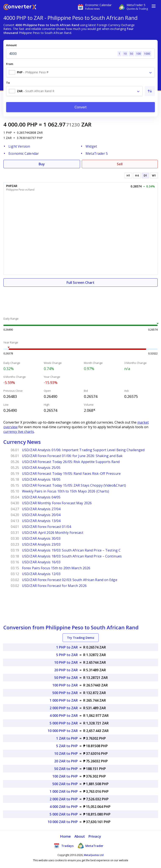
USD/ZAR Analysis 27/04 (41, 509)
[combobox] (80, 72)
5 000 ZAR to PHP (64, 814)
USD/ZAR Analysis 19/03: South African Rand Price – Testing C (71, 550)
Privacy (95, 836)
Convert (81, 107)
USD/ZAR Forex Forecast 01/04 (46, 527)
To (8, 83)
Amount (11, 45)
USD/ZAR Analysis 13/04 (41, 521)
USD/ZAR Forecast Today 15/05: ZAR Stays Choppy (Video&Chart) (74, 485)
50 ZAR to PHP (66, 769)
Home (65, 836)
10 (125, 54)
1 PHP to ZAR (67, 647)
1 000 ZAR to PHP (64, 791)
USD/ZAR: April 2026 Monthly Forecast (53, 533)
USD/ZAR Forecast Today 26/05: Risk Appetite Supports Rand (71, 462)
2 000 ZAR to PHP (64, 799)
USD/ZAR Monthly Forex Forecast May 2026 (57, 503)
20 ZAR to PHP (66, 761)
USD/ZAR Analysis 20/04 (41, 515)
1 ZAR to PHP (67, 738)
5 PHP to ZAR (67, 655)
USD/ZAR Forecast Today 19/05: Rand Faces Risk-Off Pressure (71, 474)
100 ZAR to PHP (65, 776)
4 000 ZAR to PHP (64, 807)
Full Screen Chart (80, 283)
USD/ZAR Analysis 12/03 (41, 574)
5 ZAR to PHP (67, 746)
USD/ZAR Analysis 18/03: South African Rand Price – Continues (72, 556)
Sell (120, 164)
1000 (147, 54)
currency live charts (19, 432)
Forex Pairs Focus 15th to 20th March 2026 (56, 568)
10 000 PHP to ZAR (63, 731)
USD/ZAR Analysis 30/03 (41, 538)
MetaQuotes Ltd (94, 855)
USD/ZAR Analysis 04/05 (41, 497)
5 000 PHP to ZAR (64, 723)
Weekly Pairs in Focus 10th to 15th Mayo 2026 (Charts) (65, 491)
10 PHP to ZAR (66, 662)
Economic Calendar (24, 153)
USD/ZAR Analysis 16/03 (41, 562)
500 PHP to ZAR (65, 693)
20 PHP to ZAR (66, 670)
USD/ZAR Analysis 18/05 (41, 479)
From (10, 64)
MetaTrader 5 (97, 153)
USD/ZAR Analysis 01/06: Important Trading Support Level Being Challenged (83, 450)
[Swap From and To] (150, 91)
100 (138, 54)
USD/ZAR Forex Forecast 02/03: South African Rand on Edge (70, 580)
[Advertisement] (80, 299)
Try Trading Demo (81, 638)
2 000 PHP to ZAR (64, 708)
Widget (91, 146)
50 (131, 54)
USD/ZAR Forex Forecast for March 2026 (54, 586)
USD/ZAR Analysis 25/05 (41, 468)
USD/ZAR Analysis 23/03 (41, 544)
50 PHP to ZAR (66, 678)
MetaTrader (91, 846)
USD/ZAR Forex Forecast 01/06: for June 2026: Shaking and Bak (72, 456)
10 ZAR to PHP (66, 754)
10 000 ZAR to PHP (63, 822)
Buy (42, 164)
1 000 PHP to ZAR (64, 700)
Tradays (64, 846)
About (80, 836)
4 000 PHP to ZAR (64, 716)
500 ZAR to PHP (65, 784)
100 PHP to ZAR (65, 685)
